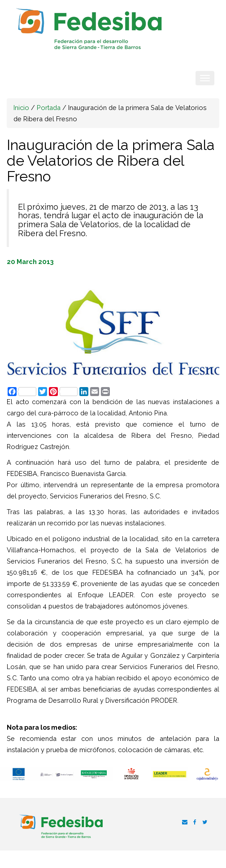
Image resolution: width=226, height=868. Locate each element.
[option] (19, 774)
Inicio (21, 108)
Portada (49, 108)
